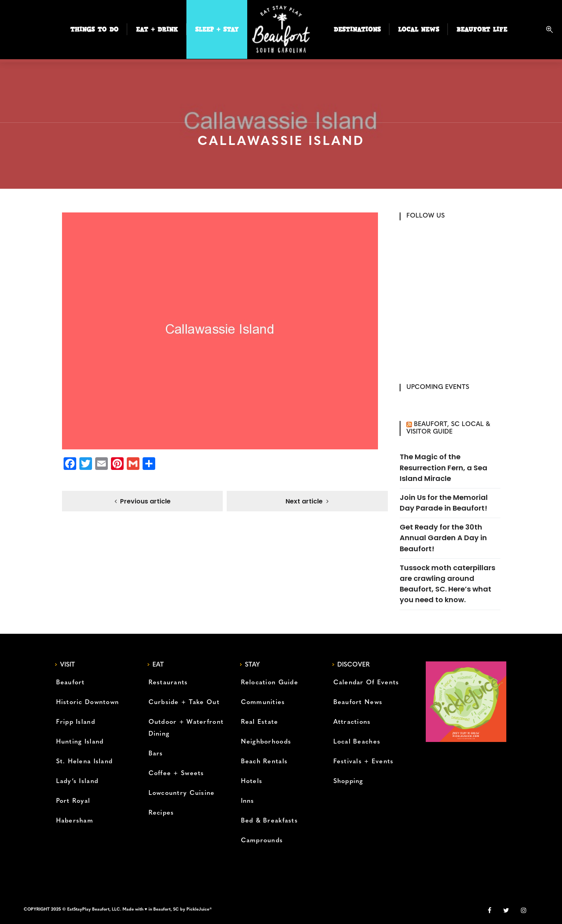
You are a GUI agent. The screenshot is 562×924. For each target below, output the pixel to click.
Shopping (348, 781)
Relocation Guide (270, 683)
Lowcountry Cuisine (182, 793)
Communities (263, 702)
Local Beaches (357, 742)
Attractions (352, 722)
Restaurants (168, 683)
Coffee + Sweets (176, 774)
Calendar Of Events (366, 683)
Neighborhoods (266, 742)
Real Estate (260, 722)
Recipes (161, 813)
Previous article (145, 502)
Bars (156, 754)
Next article (304, 502)
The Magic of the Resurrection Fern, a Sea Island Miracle (444, 467)
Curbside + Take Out (184, 702)
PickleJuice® (199, 910)
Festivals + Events (364, 762)
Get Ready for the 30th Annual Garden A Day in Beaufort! (443, 538)
